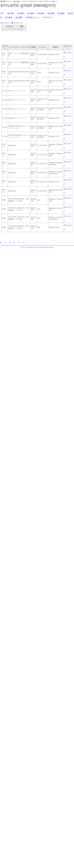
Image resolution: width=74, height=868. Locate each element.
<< (1, 243)
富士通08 (9, 17)
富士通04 (41, 13)
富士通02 (21, 13)
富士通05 (51, 13)
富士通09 (19, 17)
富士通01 (11, 13)
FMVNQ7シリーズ (33, 17)
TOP (2, 13)
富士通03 (31, 13)
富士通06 (61, 13)
